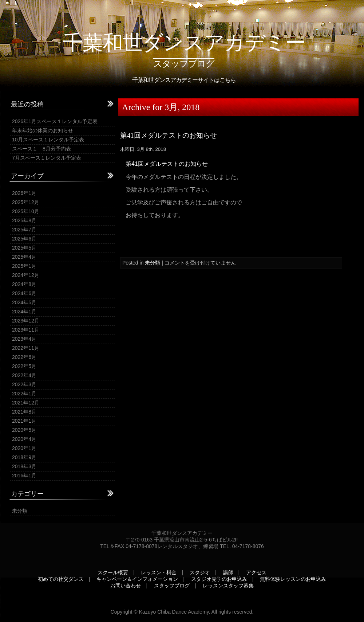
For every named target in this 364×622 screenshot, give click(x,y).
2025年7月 (24, 230)
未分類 (20, 511)
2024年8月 (24, 284)
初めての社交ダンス (61, 579)
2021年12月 (26, 403)
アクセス (256, 572)
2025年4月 (24, 257)
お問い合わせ (126, 586)
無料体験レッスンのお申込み (293, 579)
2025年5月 (24, 248)
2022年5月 (24, 366)
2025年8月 (24, 220)
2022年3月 (24, 384)
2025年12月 (26, 202)
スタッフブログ (172, 586)
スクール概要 (113, 572)
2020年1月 (24, 448)
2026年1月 (24, 193)
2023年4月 (24, 339)
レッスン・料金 (159, 572)
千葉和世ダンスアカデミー (184, 42)
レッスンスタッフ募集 (228, 586)
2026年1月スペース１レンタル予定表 (55, 121)
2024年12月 (26, 275)
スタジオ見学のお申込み (219, 579)
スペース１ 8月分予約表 (41, 149)
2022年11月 (26, 348)
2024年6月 (24, 293)
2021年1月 (24, 421)
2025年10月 (26, 211)
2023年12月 (26, 321)
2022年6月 (24, 357)
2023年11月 (26, 330)
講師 (228, 572)
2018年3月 (24, 466)
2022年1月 (24, 394)
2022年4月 (24, 375)
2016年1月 (24, 476)
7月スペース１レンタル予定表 (47, 158)
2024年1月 (24, 312)
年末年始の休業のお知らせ (43, 130)
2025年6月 (24, 239)
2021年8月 (24, 412)
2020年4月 (24, 439)
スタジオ (200, 572)
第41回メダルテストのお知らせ (169, 135)
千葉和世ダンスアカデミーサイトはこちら (184, 80)
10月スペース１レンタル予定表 (48, 140)
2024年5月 (24, 302)
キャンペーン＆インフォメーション (137, 579)
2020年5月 (24, 430)
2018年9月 (24, 457)
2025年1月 (24, 266)
